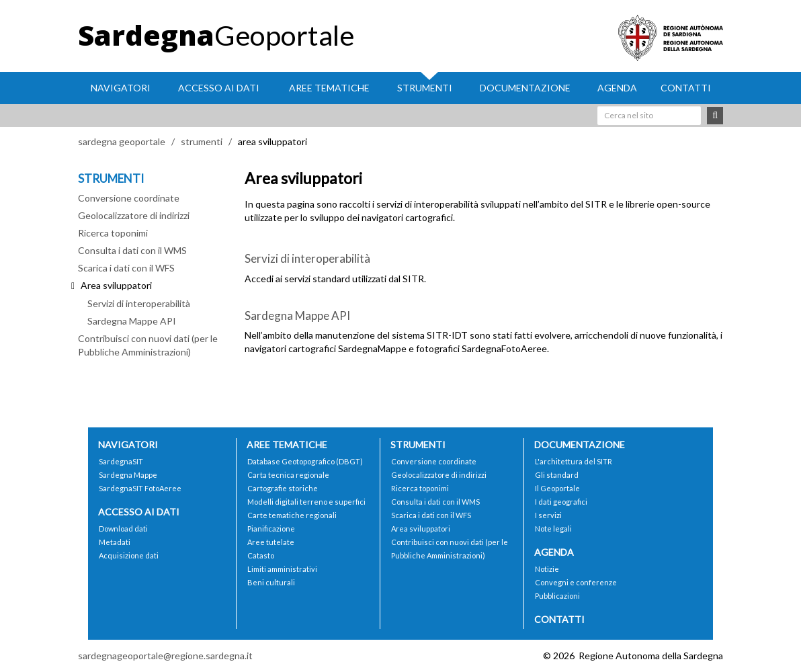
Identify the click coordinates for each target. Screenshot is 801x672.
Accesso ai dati (219, 88)
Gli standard (557, 475)
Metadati (115, 542)
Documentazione (525, 88)
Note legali (553, 529)
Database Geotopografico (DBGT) (305, 461)
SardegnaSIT (121, 461)
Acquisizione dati (129, 555)
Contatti (686, 88)
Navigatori (121, 88)
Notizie (547, 569)
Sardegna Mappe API (132, 321)
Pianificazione (271, 529)
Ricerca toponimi (113, 233)
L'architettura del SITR (574, 461)
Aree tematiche (329, 88)
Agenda (617, 88)
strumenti (202, 141)
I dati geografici (561, 502)
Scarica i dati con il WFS (126, 268)
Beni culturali (271, 582)
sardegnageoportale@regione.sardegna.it (165, 656)
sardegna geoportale (122, 141)
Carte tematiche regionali (292, 515)
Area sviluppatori (421, 529)
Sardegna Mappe (128, 475)
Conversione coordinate (129, 198)
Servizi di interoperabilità (139, 303)
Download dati (123, 529)
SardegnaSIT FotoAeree (140, 488)
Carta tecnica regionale (288, 475)
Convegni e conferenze (576, 582)
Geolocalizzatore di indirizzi (134, 215)
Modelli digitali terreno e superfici (306, 502)
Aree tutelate (271, 542)
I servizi (548, 515)
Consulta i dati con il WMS (132, 250)
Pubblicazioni (557, 596)
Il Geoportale (557, 488)
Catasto (261, 555)
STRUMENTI (111, 178)
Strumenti (425, 88)
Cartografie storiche (283, 488)
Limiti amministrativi (282, 569)
